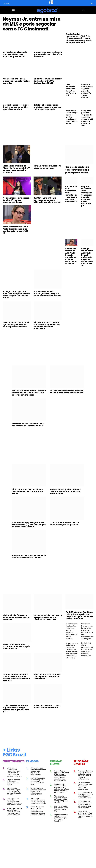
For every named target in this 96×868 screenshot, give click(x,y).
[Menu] (13, 10)
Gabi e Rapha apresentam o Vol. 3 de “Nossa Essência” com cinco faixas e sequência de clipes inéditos (79, 38)
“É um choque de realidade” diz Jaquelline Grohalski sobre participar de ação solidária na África (38, 820)
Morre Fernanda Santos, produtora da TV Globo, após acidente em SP (16, 655)
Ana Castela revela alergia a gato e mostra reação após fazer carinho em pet (72, 117)
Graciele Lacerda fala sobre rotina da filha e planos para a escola (77, 179)
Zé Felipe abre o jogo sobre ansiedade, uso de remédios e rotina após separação (47, 116)
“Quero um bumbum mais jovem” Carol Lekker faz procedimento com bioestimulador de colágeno (87, 640)
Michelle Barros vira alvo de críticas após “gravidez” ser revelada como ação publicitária (47, 335)
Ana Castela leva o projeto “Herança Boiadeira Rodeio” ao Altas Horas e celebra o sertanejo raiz (29, 402)
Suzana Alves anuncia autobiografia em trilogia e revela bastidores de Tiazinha (47, 302)
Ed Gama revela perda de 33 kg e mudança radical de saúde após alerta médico (16, 333)
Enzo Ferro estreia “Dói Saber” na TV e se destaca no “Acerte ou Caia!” (28, 434)
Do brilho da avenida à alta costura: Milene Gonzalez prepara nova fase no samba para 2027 (16, 686)
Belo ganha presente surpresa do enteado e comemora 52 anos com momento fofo (87, 118)
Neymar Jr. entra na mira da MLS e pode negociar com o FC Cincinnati (30, 28)
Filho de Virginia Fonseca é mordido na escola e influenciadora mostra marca (38, 800)
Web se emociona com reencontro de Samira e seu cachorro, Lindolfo (29, 565)
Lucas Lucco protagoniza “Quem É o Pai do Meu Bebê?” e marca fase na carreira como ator (16, 178)
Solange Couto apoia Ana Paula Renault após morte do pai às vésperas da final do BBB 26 (16, 304)
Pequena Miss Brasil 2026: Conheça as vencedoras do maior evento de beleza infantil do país (87, 205)
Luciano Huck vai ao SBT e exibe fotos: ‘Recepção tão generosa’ (65, 532)
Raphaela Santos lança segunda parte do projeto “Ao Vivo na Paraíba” (87, 91)
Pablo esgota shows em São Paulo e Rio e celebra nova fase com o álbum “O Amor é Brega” (62, 797)
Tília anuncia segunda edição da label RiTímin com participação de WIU (16, 209)
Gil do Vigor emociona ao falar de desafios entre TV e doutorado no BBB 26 (48, 90)
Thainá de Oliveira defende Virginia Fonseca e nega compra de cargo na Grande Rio (16, 718)
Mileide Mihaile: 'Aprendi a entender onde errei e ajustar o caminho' (16, 626)
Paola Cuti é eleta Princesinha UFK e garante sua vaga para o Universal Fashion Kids (71, 203)
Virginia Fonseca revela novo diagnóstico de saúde (47, 176)
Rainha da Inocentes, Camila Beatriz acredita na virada (47, 715)
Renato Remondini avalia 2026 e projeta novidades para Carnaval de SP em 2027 (48, 626)
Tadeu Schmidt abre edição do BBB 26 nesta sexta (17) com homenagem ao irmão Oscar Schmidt (29, 533)
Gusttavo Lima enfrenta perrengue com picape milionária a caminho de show (47, 209)
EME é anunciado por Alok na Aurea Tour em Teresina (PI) (71, 90)
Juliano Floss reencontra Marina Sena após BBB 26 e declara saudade (38, 810)
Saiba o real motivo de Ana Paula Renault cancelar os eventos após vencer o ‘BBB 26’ (15, 239)
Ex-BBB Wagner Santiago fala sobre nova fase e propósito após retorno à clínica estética (79, 624)
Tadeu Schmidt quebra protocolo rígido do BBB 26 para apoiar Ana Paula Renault (66, 500)
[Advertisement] (32, 137)
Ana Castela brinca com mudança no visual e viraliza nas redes (16, 90)
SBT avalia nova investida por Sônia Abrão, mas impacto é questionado (15, 63)
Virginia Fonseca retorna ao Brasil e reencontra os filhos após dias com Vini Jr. (16, 116)
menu (7, 3)
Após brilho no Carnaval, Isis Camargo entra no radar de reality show (47, 685)
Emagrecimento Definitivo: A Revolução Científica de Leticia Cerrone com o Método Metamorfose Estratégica (72, 659)
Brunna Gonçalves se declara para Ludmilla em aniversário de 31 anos (48, 63)
